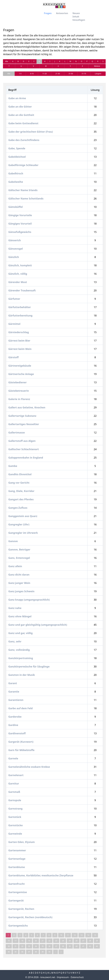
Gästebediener (18, 382)
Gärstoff (13, 357)
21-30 (58, 74)
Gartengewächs (18, 926)
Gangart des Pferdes (21, 499)
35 (43, 946)
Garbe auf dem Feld (21, 708)
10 (61, 935)
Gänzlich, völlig (18, 274)
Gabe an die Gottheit (21, 115)
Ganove (13, 541)
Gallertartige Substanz (22, 416)
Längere (98, 74)
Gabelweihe (16, 182)
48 (36, 952)
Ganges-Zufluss (18, 508)
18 (22, 941)
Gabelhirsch (16, 173)
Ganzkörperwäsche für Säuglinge (29, 666)
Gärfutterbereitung (20, 315)
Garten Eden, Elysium (22, 842)
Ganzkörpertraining (21, 658)
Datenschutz (77, 977)
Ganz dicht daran (19, 575)
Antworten (62, 13)
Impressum (63, 977)
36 (49, 946)
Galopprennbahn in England (26, 458)
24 (63, 941)
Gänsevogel (16, 249)
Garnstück (15, 817)
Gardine (13, 725)
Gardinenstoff (17, 733)
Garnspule (15, 800)
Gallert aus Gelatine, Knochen (27, 407)
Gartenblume (17, 867)
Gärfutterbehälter (20, 307)
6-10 (32, 74)
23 (56, 941)
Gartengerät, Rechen (21, 909)
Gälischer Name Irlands (23, 190)
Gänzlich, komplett (20, 265)
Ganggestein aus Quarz (23, 516)
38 (63, 946)
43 (97, 946)
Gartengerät (16, 900)
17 (16, 941)
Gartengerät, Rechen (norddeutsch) (30, 917)
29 (97, 941)
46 (22, 952)
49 (43, 952)
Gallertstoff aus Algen (22, 441)
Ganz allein (15, 566)
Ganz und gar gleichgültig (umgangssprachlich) (38, 625)
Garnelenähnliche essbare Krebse (29, 767)
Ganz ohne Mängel (20, 616)
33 (29, 946)
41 (83, 946)
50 (49, 952)
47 (29, 952)
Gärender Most (18, 282)
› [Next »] (55, 952)
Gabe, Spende (17, 148)
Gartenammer (17, 850)
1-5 (20, 74)
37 (56, 946)
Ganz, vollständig (19, 650)
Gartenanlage (17, 859)
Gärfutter (14, 299)
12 (75, 935)
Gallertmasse (17, 432)
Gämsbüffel (16, 207)
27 (83, 941)
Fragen (48, 13)
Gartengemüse (18, 892)
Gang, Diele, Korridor (21, 491)
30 (9, 946)
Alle (7, 61)
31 (16, 946)
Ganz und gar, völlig (21, 633)
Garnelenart (16, 775)
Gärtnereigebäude (20, 366)
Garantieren (16, 700)
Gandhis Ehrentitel (20, 474)
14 (88, 935)
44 (9, 952)
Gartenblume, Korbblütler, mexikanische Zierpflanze (41, 875)
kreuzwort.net (48, 977)
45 (16, 952)
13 (81, 935)
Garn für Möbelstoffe (21, 750)
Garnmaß (14, 792)
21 (43, 941)
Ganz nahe (15, 608)
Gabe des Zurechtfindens (24, 140)
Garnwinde (15, 834)
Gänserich (15, 240)
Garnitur (14, 783)
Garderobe (15, 717)
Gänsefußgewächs (20, 232)
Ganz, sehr (15, 641)
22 (49, 941)
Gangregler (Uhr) (19, 524)
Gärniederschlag (19, 332)
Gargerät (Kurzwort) (21, 742)
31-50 (71, 74)
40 (76, 946)
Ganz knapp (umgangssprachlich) (29, 600)
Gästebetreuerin (19, 391)
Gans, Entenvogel (19, 558)
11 (68, 935)
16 (9, 941)
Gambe (13, 466)
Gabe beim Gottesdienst (23, 123)
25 (70, 941)
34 (36, 946)
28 (90, 941)
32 (22, 946)
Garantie (14, 692)
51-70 (84, 74)
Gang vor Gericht (19, 483)
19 (29, 941)
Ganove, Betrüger (19, 549)
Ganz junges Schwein (21, 591)
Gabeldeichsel (17, 157)
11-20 (45, 74)
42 (90, 946)
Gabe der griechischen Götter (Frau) (31, 132)
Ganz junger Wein (19, 583)
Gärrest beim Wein (20, 349)
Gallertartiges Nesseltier (24, 424)
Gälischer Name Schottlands (26, 198)
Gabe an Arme (17, 98)
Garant (13, 683)
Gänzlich (14, 257)
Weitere (97, 66)
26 (76, 941)
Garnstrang (15, 809)
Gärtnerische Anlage (21, 374)
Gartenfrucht (17, 884)
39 (70, 946)
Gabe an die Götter (20, 107)
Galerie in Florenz (19, 399)
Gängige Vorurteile (20, 215)
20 (36, 941)
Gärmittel (14, 324)
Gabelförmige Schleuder (23, 165)
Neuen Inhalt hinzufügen (79, 17)
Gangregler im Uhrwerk (23, 533)
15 (95, 935)
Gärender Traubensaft (22, 290)
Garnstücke (16, 825)
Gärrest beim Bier (19, 341)
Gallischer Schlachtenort (24, 449)
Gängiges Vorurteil (20, 224)
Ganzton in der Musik (22, 675)
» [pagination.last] (61, 952)
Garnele (13, 758)
